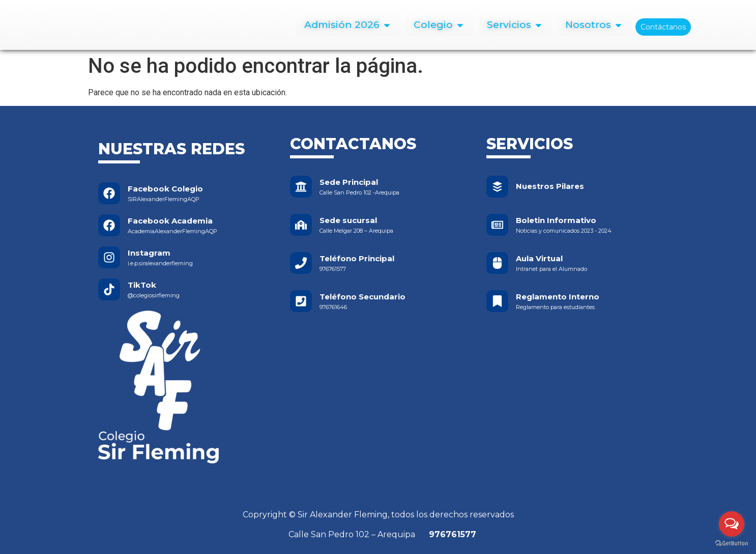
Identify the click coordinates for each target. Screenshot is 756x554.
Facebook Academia (170, 221)
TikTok (142, 285)
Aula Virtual (539, 258)
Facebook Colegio (165, 189)
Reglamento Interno (558, 297)
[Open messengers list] (732, 524)
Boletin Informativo (556, 220)
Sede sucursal (348, 220)
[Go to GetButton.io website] (732, 544)
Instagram (149, 253)
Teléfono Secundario (362, 297)
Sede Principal (349, 182)
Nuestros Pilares (550, 186)
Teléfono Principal (357, 258)
